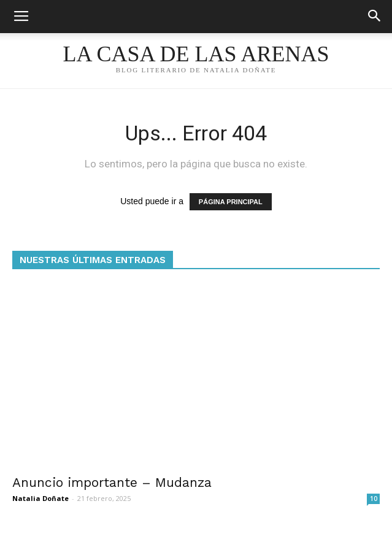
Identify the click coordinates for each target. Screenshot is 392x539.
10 (374, 499)
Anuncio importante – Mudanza (112, 482)
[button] (375, 17)
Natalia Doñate (40, 498)
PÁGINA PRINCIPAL (231, 202)
